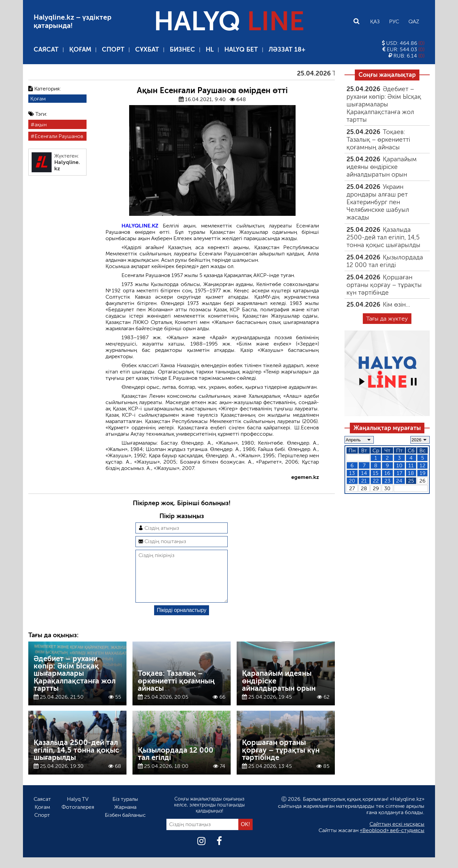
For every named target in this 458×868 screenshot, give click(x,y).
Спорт (113, 49)
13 (352, 473)
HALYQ (229, 21)
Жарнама (125, 818)
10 (399, 465)
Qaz (414, 21)
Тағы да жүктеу (387, 319)
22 (376, 481)
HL (210, 49)
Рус (394, 21)
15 (376, 473)
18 (411, 473)
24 (399, 481)
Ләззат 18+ (287, 49)
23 (387, 481)
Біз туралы (125, 810)
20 (352, 481)
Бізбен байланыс (125, 826)
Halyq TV (78, 810)
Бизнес (182, 49)
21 (364, 481)
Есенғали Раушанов (59, 136)
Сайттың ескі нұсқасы (397, 835)
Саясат (46, 49)
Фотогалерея (78, 818)
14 (364, 473)
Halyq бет (241, 49)
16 (387, 473)
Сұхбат (147, 49)
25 (411, 481)
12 (423, 465)
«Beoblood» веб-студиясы (392, 841)
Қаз (375, 21)
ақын (41, 125)
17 (399, 473)
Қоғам (80, 49)
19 (423, 473)
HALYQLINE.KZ (140, 226)
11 (411, 465)
